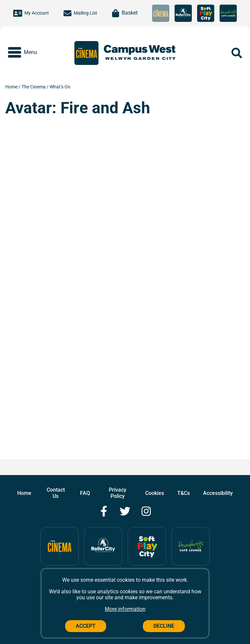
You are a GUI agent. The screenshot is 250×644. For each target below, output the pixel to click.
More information (125, 609)
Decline (164, 626)
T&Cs (184, 493)
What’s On (60, 87)
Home (12, 87)
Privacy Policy (118, 493)
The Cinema (34, 87)
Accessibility (218, 493)
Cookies (155, 493)
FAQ (85, 493)
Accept (86, 626)
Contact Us (56, 493)
